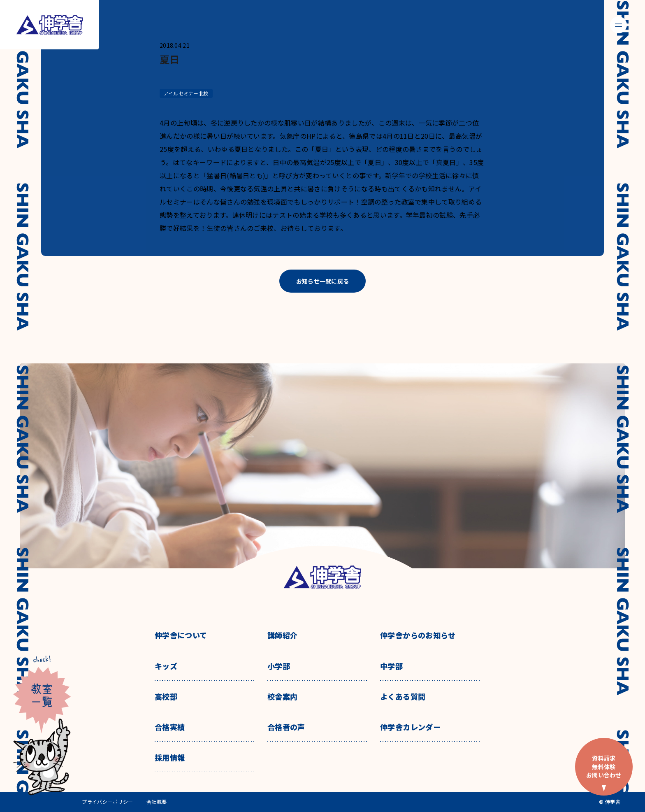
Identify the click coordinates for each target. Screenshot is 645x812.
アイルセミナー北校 (186, 93)
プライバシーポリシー (108, 802)
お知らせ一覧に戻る (323, 281)
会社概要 (157, 802)
